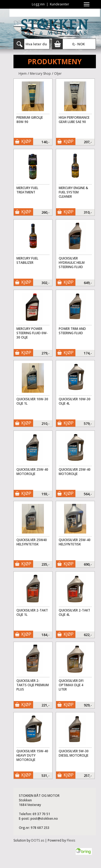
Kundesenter (60, 4)
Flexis (71, 840)
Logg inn (38, 4)
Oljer (58, 74)
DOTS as (38, 840)
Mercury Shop (40, 74)
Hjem (23, 74)
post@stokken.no (44, 819)
